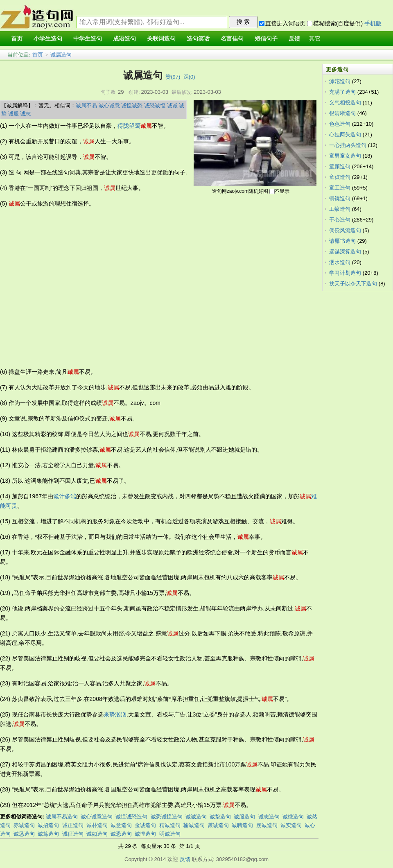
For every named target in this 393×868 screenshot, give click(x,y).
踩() (189, 77)
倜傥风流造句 (345, 230)
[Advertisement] (77, 288)
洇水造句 (340, 262)
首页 (38, 55)
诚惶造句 (145, 834)
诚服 (14, 114)
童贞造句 (340, 177)
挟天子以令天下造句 (353, 284)
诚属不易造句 (62, 817)
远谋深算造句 (345, 252)
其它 (315, 39)
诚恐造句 (121, 834)
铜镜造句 (340, 198)
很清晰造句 (342, 113)
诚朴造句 (97, 825)
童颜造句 (340, 166)
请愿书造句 (342, 241)
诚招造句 (48, 825)
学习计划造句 (345, 273)
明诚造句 (170, 834)
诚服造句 (244, 817)
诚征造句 (73, 834)
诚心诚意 (109, 105)
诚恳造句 (24, 834)
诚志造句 (269, 817)
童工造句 (340, 188)
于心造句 (340, 220)
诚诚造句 (196, 817)
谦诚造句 (218, 825)
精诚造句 (170, 825)
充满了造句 (342, 92)
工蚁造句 (340, 209)
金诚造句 (145, 825)
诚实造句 (291, 825)
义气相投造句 (345, 103)
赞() (173, 77)
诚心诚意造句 (97, 817)
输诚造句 (194, 825)
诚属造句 (61, 55)
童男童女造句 (345, 156)
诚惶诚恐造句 (131, 817)
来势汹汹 (115, 714)
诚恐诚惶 (155, 105)
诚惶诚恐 (132, 105)
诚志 (25, 114)
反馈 (185, 859)
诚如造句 (97, 834)
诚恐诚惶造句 (167, 817)
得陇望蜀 (129, 126)
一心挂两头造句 (348, 145)
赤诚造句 (24, 825)
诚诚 (172, 105)
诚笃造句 (48, 834)
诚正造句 (73, 825)
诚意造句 (121, 825)
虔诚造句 (267, 825)
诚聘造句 (242, 825)
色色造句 (340, 124)
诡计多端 (65, 496)
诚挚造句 (220, 817)
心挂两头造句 (345, 134)
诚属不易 (86, 105)
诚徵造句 (293, 817)
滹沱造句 (340, 81)
